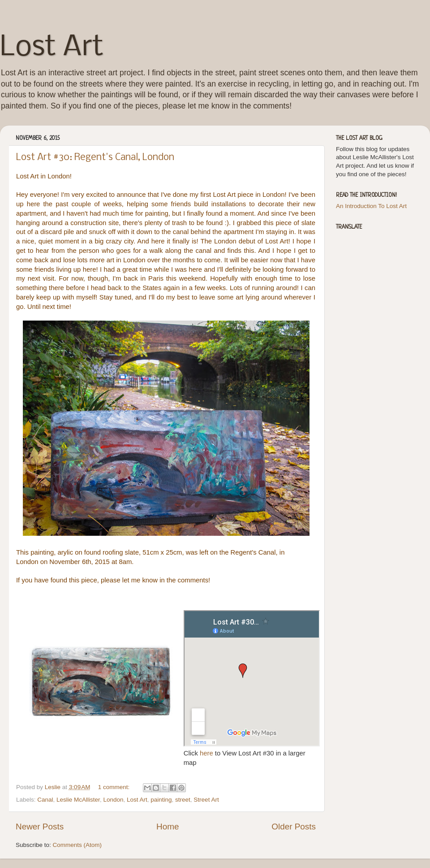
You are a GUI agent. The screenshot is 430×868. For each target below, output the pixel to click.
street (183, 800)
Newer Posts (40, 827)
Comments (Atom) (77, 845)
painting (161, 800)
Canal (45, 800)
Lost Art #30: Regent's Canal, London (95, 158)
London (113, 800)
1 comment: (115, 787)
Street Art (206, 800)
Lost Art (52, 48)
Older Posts (294, 827)
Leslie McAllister (78, 800)
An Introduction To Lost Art (371, 206)
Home (168, 827)
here (207, 753)
